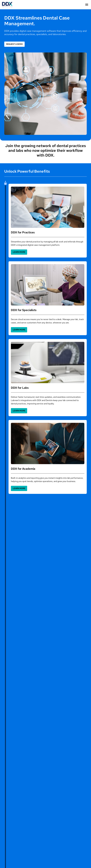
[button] (87, 5)
